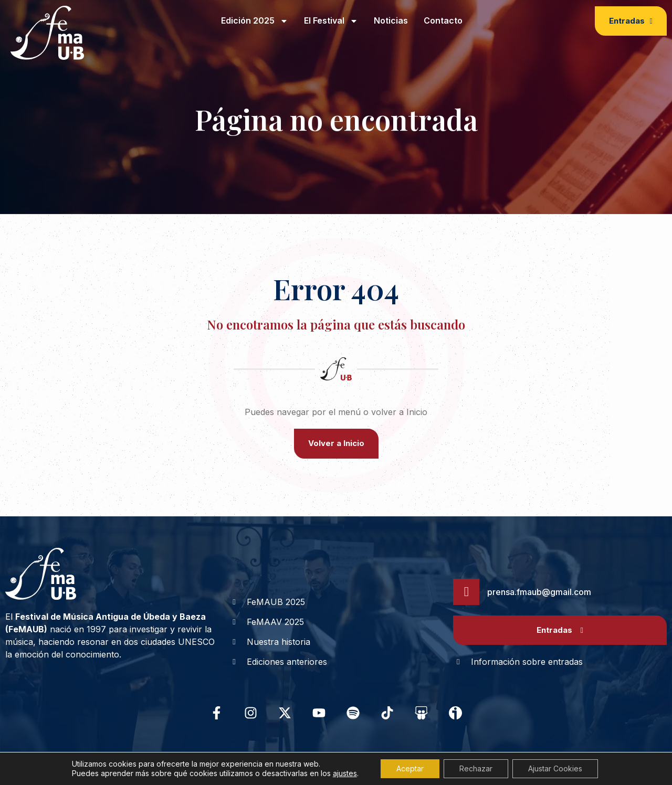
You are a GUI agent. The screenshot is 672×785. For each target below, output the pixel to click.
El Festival (331, 21)
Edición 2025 (255, 21)
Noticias (391, 20)
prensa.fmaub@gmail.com (539, 592)
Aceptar (410, 768)
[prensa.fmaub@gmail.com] (466, 592)
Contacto (443, 20)
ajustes (345, 773)
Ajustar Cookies (555, 768)
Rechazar (476, 768)
